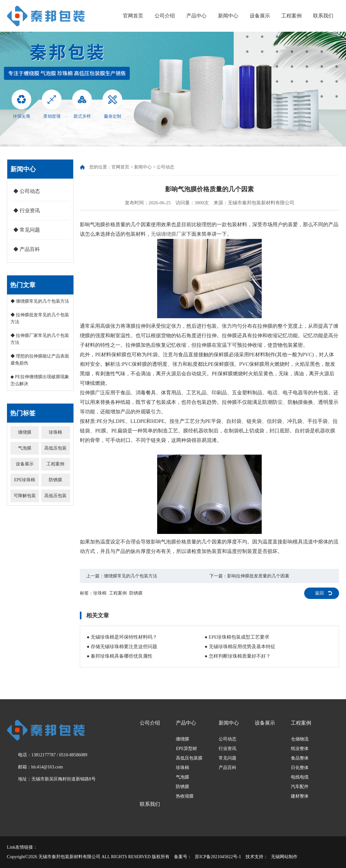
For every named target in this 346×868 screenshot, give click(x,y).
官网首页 (133, 16)
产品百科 (227, 768)
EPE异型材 (186, 749)
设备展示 (260, 16)
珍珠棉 (55, 432)
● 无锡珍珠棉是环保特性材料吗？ (122, 637)
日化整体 (300, 768)
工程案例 (292, 16)
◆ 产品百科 (27, 249)
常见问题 (227, 758)
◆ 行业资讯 (27, 210)
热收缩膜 (185, 796)
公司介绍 (165, 16)
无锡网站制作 (284, 857)
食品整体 (300, 758)
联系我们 (323, 16)
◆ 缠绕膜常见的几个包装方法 (40, 301)
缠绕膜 (25, 432)
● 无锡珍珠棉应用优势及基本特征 (240, 647)
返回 (319, 593)
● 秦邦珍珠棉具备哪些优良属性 (119, 656)
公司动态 (165, 167)
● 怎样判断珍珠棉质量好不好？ (238, 656)
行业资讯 (227, 749)
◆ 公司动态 (27, 191)
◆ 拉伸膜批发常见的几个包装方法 (40, 318)
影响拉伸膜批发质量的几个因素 (258, 576)
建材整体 (300, 796)
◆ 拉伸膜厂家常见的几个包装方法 (40, 339)
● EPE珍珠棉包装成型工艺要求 (237, 637)
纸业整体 (300, 749)
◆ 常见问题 (27, 230)
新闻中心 (228, 16)
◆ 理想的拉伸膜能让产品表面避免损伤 (40, 360)
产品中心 (196, 16)
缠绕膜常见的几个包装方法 (131, 576)
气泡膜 (25, 448)
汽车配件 (300, 787)
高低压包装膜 (189, 758)
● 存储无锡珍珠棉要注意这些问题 (122, 647)
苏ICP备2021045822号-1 (218, 857)
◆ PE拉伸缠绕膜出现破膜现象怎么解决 (40, 380)
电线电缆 (300, 777)
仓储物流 (300, 739)
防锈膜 (55, 480)
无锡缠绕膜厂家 (169, 234)
